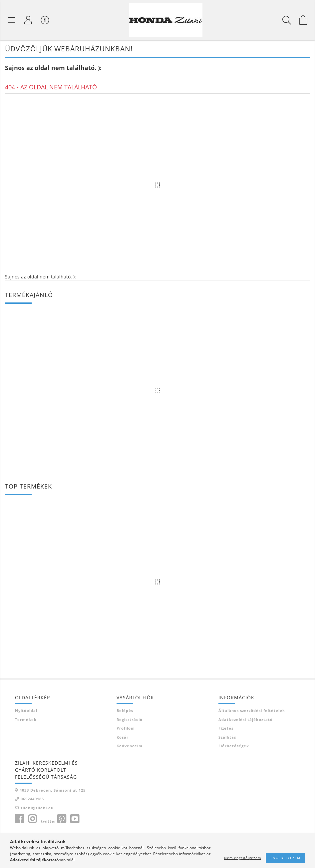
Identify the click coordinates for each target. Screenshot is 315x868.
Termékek (26, 720)
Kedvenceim (130, 746)
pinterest (62, 820)
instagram (32, 820)
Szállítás (227, 737)
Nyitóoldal (26, 711)
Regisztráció (130, 720)
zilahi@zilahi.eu (37, 808)
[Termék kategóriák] (12, 20)
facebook (19, 820)
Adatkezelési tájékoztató (246, 720)
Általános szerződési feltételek (252, 711)
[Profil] (28, 20)
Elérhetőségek (234, 746)
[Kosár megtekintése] (303, 20)
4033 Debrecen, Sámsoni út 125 (53, 790)
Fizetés (226, 729)
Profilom (126, 729)
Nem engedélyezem (243, 858)
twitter (49, 822)
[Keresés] (287, 20)
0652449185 (32, 799)
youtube (75, 820)
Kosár (123, 737)
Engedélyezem (285, 858)
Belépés (125, 711)
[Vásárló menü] (45, 20)
